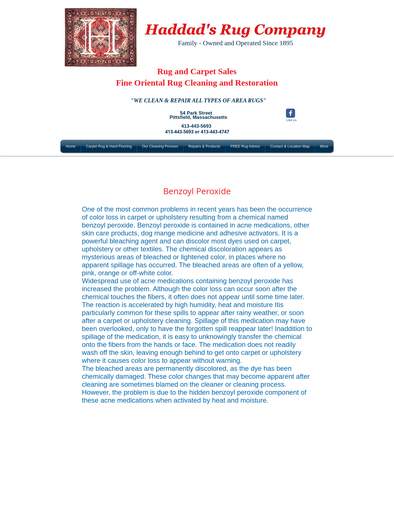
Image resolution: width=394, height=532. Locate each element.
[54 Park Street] (196, 113)
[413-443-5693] (196, 126)
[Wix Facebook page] (291, 113)
